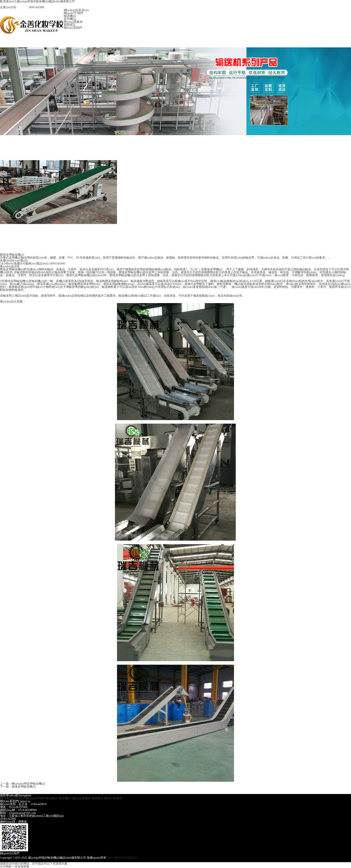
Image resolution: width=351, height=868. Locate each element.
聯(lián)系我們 (73, 28)
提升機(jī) (70, 19)
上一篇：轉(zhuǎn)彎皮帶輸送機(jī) (23, 784)
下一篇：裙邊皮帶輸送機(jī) (18, 787)
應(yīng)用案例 (73, 22)
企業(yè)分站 (8, 7)
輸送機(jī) (70, 16)
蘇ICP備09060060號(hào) (122, 858)
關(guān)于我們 (73, 13)
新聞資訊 (70, 25)
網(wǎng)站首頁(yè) (76, 10)
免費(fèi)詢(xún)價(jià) (14, 261)
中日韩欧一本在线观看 (15, 866)
